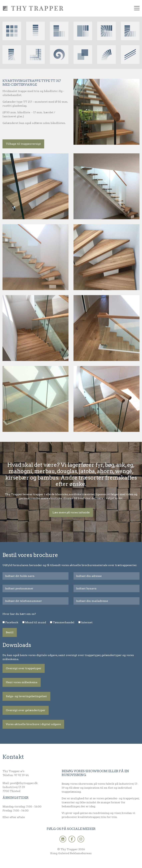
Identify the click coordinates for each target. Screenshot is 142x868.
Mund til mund (36, 622)
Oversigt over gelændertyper (26, 710)
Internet (87, 622)
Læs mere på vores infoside (71, 512)
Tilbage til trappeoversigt (23, 144)
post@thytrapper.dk (24, 783)
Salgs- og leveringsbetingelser (26, 696)
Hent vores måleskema (22, 682)
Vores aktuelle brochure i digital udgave (33, 724)
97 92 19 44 (21, 775)
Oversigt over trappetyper (24, 668)
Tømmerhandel (64, 622)
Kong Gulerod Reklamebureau (71, 853)
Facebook (12, 622)
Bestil (10, 632)
